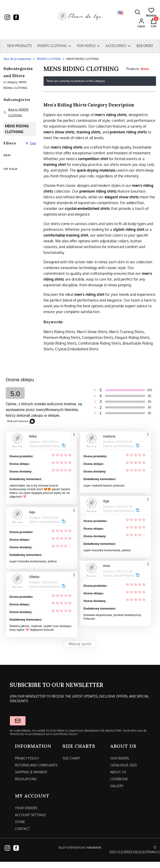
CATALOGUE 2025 (123, 765)
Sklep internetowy (80, 848)
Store (20, 822)
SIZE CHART (71, 758)
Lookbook (119, 779)
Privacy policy (27, 758)
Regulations (26, 779)
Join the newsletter (18, 721)
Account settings (30, 815)
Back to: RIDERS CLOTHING (16, 112)
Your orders (26, 808)
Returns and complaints (36, 765)
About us (118, 772)
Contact (22, 829)
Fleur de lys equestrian (17, 59)
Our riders (120, 758)
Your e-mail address (27, 713)
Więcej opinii (80, 644)
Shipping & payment (31, 772)
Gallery (117, 786)
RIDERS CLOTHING (49, 59)
